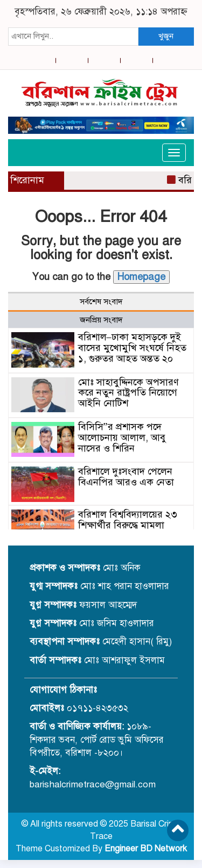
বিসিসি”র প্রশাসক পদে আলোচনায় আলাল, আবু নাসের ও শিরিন (122, 437)
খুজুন (166, 36)
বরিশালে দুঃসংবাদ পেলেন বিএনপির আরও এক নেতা (126, 477)
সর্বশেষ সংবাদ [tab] (101, 302)
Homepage (141, 277)
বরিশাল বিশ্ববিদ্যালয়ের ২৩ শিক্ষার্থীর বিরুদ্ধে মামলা (128, 520)
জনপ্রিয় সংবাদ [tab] (101, 320)
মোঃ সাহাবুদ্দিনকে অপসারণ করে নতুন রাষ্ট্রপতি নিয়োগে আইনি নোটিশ (128, 393)
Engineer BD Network (146, 849)
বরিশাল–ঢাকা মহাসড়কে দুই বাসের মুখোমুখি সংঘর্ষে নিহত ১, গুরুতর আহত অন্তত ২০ (132, 348)
